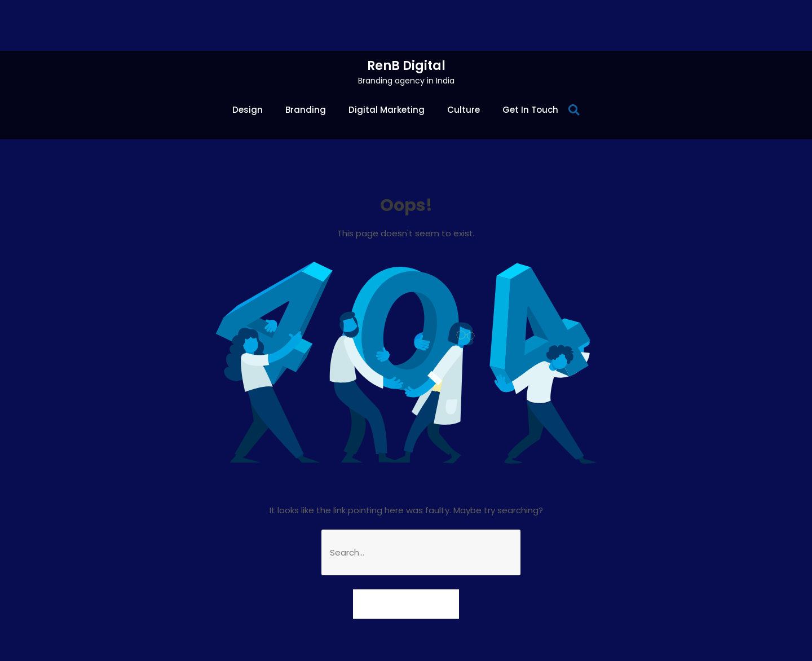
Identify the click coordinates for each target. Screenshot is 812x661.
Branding (306, 110)
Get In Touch (530, 110)
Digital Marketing (387, 110)
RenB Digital (406, 66)
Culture (464, 110)
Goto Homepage (406, 604)
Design (248, 110)
